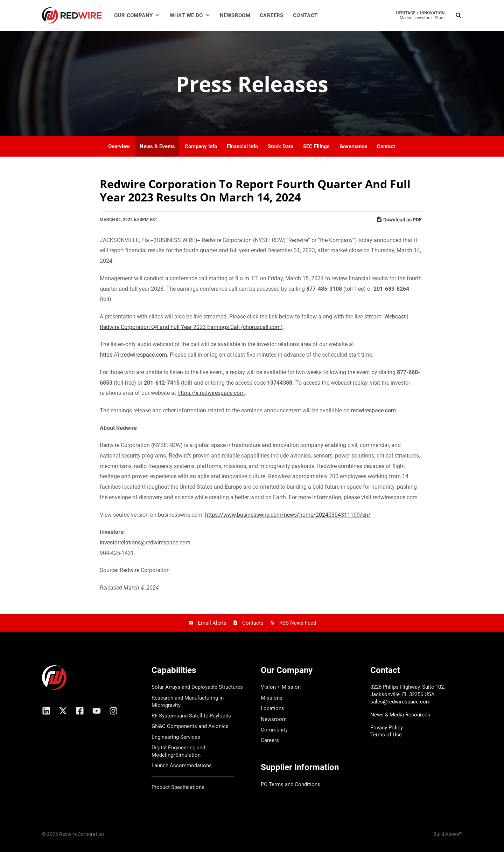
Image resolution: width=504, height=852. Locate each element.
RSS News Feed (298, 623)
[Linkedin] (46, 711)
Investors (423, 18)
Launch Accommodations (182, 765)
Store (440, 18)
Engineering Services (176, 737)
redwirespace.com (373, 410)
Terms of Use (386, 735)
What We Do (190, 15)
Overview (119, 146)
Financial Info (242, 146)
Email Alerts (212, 623)
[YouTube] (97, 711)
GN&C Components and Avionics (190, 726)
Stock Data (281, 146)
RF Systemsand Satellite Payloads (191, 716)
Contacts (253, 623)
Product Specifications (178, 787)
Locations (272, 708)
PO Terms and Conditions (290, 784)
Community (274, 730)
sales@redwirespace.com (400, 702)
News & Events (157, 146)
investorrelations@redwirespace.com (145, 542)
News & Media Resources (400, 715)
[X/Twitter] (63, 711)
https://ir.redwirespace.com (133, 355)
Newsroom (235, 15)
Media (405, 18)
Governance (353, 146)
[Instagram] (113, 711)
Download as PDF (399, 219)
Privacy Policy (387, 728)
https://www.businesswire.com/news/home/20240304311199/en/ (288, 515)
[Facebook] (80, 711)
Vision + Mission (281, 687)
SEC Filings (316, 146)
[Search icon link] (459, 16)
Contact (305, 15)
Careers (272, 15)
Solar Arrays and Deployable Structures (197, 687)
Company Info (201, 146)
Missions (272, 698)
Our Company (137, 15)
